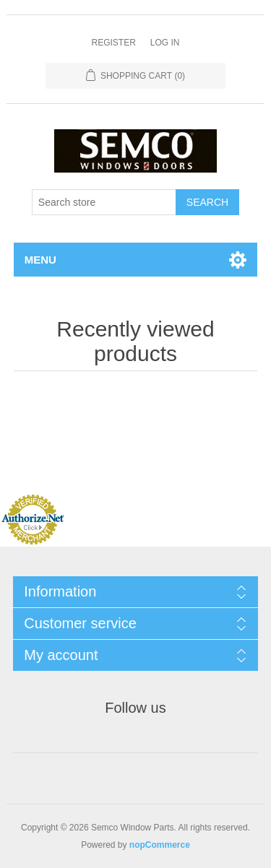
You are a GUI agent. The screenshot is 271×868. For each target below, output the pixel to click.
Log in (165, 43)
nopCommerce (160, 845)
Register (113, 43)
